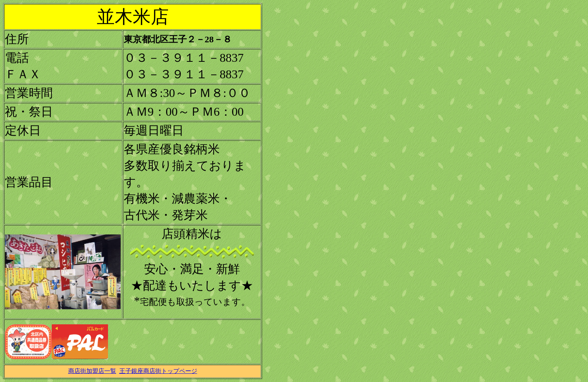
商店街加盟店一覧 (92, 371)
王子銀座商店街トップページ (158, 371)
